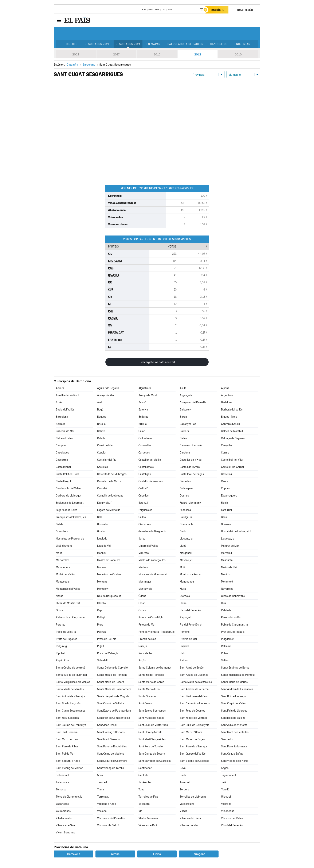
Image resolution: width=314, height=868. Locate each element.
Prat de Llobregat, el (233, 632)
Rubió (224, 653)
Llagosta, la (228, 539)
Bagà (100, 410)
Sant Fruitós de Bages (151, 718)
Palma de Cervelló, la (151, 617)
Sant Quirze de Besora (152, 754)
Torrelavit (103, 797)
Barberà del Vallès (232, 410)
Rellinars (226, 646)
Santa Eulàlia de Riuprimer (72, 675)
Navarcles (227, 589)
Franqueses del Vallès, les (71, 517)
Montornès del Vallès (68, 589)
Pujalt (101, 646)
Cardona (185, 453)
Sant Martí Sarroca (108, 739)
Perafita (61, 625)
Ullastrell (226, 797)
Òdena (142, 596)
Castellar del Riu (107, 460)
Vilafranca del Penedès (111, 818)
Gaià (100, 517)
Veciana (102, 811)
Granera (226, 524)
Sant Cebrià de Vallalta (111, 703)
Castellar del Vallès (150, 460)
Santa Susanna (147, 696)
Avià (100, 402)
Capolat (102, 453)
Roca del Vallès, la (108, 653)
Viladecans (228, 811)
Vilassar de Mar (189, 825)
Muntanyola (145, 589)
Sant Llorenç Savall (150, 732)
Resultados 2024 (97, 44)
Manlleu (102, 553)
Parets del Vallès (231, 617)
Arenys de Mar (106, 395)
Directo (72, 44)
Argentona (227, 395)
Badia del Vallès (65, 410)
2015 (157, 54)
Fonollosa (185, 510)
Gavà (224, 517)
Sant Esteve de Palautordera (114, 711)
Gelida (60, 524)
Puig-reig (61, 646)
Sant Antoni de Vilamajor (70, 696)
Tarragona (199, 854)
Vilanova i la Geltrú (108, 825)
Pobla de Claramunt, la (234, 625)
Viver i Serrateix (65, 832)
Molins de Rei (229, 567)
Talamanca (62, 782)
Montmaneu (187, 582)
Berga (183, 417)
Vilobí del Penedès (232, 825)
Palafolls (226, 610)
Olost (142, 603)
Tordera (185, 789)
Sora (100, 775)
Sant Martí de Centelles (235, 732)
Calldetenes (145, 438)
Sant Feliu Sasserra (67, 718)
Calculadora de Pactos (185, 44)
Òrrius (142, 610)
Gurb (183, 531)
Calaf (142, 431)
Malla (59, 553)
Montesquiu (63, 582)
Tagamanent (229, 775)
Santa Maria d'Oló (149, 689)
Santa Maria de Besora (111, 682)
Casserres (62, 460)
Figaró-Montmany (190, 503)
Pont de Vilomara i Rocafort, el (156, 632)
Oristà (59, 610)
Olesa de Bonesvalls (233, 596)
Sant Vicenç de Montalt (70, 768)
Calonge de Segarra (233, 438)
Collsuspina (187, 488)
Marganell (186, 553)
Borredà (61, 424)
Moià (183, 567)
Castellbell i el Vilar (232, 460)
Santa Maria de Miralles (70, 689)
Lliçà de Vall (104, 546)
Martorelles (63, 560)
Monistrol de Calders (109, 574)
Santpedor (227, 739)
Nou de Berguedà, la (109, 596)
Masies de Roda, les (109, 560)
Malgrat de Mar (230, 546)
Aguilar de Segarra (108, 388)
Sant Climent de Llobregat (195, 703)
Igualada (102, 539)
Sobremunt (62, 775)
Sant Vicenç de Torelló (111, 768)
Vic (140, 811)
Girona (115, 854)
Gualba (101, 531)
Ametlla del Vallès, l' (68, 395)
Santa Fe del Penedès (151, 675)
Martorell (226, 553)
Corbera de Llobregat (68, 496)
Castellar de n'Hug (191, 460)
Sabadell (102, 660)
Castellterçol (63, 481)
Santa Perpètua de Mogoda (113, 696)
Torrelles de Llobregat (193, 797)
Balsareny (186, 410)
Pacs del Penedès (190, 610)
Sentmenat (145, 768)
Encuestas (242, 44)
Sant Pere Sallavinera (234, 746)
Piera (100, 625)
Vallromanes (63, 811)
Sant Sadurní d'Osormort (112, 761)
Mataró (101, 567)
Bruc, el (102, 424)
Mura (183, 589)
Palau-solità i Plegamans (70, 617)
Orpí (100, 610)
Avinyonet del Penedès (193, 402)
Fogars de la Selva (67, 510)
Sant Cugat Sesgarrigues (71, 711)
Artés (59, 402)
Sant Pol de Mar (65, 754)
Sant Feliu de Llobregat (235, 711)
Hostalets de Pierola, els (70, 539)
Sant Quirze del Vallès (193, 754)
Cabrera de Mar (65, 431)
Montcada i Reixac (191, 574)
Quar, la (143, 646)
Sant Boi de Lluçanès (68, 703)
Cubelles (144, 496)
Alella (183, 388)
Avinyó (142, 402)
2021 (76, 54)
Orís (223, 603)
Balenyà (143, 410)
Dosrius (184, 496)
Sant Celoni (145, 703)
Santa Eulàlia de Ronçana (112, 675)
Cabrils (101, 431)
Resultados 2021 (128, 44)
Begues (102, 417)
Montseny (103, 589)
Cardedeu (144, 453)
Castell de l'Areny (190, 467)
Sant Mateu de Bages (192, 739)
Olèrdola (185, 596)
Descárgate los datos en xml (157, 362)
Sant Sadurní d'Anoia (68, 761)
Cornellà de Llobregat (110, 496)
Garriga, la (186, 517)
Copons (225, 488)
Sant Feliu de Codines (192, 711)
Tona (141, 789)
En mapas (153, 44)
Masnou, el (186, 560)
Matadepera (63, 567)
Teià (224, 782)
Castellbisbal (63, 467)
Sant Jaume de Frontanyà (71, 725)
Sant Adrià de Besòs (192, 668)
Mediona (144, 567)
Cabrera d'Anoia (231, 424)
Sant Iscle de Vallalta (233, 718)
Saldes (184, 660)
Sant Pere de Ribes (67, 746)
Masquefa (227, 560)
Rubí (182, 653)
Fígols (224, 503)
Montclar (226, 574)
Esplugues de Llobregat (70, 503)
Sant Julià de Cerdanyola (195, 725)
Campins (61, 445)
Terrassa (61, 789)
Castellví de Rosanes (151, 481)
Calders (184, 431)
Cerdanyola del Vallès (68, 488)
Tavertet (185, 782)
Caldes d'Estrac (65, 438)
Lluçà (183, 546)
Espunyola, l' (104, 503)
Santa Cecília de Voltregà (71, 668)
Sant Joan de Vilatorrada (153, 725)
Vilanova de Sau (65, 825)
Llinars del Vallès (148, 546)
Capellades (62, 453)
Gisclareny (145, 524)
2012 (198, 54)
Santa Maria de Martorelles (196, 682)
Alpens (225, 388)
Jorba (142, 539)
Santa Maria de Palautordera (114, 689)
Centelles (185, 481)
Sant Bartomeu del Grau (194, 696)
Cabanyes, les (188, 424)
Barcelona (62, 417)
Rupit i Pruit (63, 660)
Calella (101, 438)
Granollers (62, 531)
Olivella (101, 603)
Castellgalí (145, 474)
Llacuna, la (186, 539)
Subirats (143, 775)
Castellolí (226, 474)
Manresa (144, 553)
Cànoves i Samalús (191, 445)
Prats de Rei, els (107, 639)
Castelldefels (146, 467)
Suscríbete (217, 10)
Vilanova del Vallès (232, 818)
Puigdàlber (227, 639)
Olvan (183, 603)
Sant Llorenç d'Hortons (111, 732)
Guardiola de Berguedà (152, 531)
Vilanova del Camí (190, 818)
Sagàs (142, 660)
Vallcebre (144, 804)
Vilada (183, 811)
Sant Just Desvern (67, 732)
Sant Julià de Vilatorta (234, 725)
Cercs (225, 481)
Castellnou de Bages (192, 474)
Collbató (143, 488)
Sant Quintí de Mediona (111, 754)
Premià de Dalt (147, 639)
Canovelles (145, 445)
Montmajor (145, 582)
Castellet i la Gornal (232, 467)
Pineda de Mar (147, 625)
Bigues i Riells (229, 417)
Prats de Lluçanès (66, 639)
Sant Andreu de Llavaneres (237, 689)
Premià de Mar (189, 639)
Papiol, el (185, 617)
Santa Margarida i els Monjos (73, 682)
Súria (183, 775)
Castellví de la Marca (109, 481)
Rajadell (185, 646)
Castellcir (103, 467)
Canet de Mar (105, 445)
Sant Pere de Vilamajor (193, 746)
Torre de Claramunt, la (69, 797)
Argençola (186, 395)
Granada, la (187, 524)
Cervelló (102, 488)
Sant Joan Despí (107, 725)
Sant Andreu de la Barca (194, 689)
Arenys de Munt (148, 395)
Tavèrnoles (145, 782)
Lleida (157, 854)
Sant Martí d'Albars (191, 732)
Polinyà (101, 632)
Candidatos (219, 44)
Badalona (227, 402)
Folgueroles (145, 510)
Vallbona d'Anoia (107, 804)
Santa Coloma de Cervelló (112, 668)
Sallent (225, 660)
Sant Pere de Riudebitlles (112, 746)
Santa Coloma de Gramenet (155, 668)
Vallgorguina (187, 804)
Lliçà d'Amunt (64, 546)
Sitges (225, 768)
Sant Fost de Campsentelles (113, 718)
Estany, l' (144, 503)
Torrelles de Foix (148, 797)
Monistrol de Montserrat (153, 574)
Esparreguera (229, 496)
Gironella (102, 524)
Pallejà (101, 617)
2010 (238, 54)
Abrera (60, 388)
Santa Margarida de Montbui (238, 675)
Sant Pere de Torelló (151, 746)
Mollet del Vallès (65, 574)
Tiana (101, 789)
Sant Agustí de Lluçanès (194, 675)
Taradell (102, 782)
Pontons (185, 632)
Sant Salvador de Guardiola (155, 761)
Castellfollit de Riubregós (112, 474)
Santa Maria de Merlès (234, 682)
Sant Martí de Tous (67, 739)
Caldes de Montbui (232, 431)
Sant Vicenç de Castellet (194, 761)
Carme (225, 453)
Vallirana (226, 804)
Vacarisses (62, 804)
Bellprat (143, 417)
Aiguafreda (145, 388)
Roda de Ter (146, 653)
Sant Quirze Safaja (232, 754)
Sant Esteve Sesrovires (152, 711)
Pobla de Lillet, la (66, 632)
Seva (183, 768)
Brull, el (143, 424)
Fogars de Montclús (109, 510)
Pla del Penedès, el (191, 625)
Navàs (60, 596)
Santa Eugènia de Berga (235, 668)
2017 (116, 54)
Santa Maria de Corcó (151, 682)
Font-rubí (226, 510)
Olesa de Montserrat (68, 603)
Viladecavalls (64, 818)
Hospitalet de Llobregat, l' (236, 531)
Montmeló (227, 582)
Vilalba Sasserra (148, 818)
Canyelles (227, 445)
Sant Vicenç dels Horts (235, 761)
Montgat (102, 582)
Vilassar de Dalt (148, 825)
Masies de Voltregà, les (152, 560)
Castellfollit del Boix (67, 474)
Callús (183, 438)
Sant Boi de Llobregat (234, 696)
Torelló (225, 789)
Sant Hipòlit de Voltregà (194, 718)
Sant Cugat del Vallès (233, 703)
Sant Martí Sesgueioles (152, 739)
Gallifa (142, 517)
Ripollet (60, 653)
